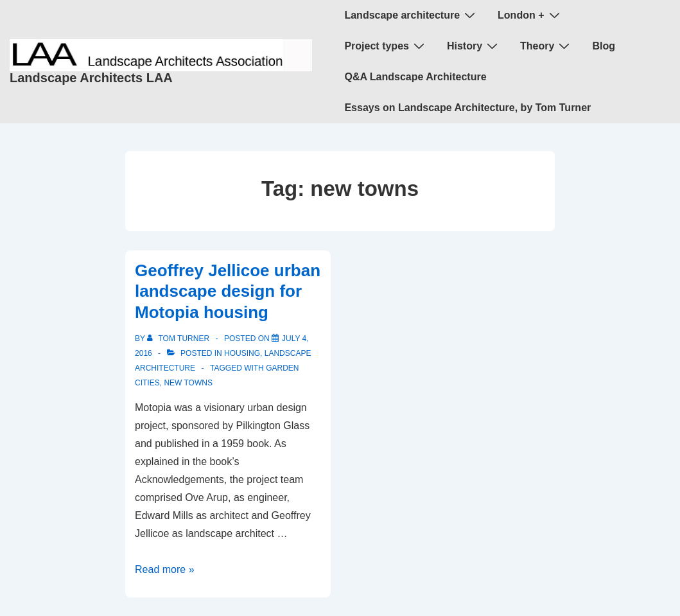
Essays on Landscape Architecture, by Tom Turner (467, 108)
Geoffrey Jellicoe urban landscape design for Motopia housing (228, 291)
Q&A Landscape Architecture (415, 77)
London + (530, 15)
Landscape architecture (411, 15)
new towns (188, 383)
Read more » (165, 569)
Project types (386, 46)
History (474, 46)
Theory (546, 46)
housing (242, 353)
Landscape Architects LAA (91, 78)
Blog (604, 46)
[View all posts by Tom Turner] (179, 339)
